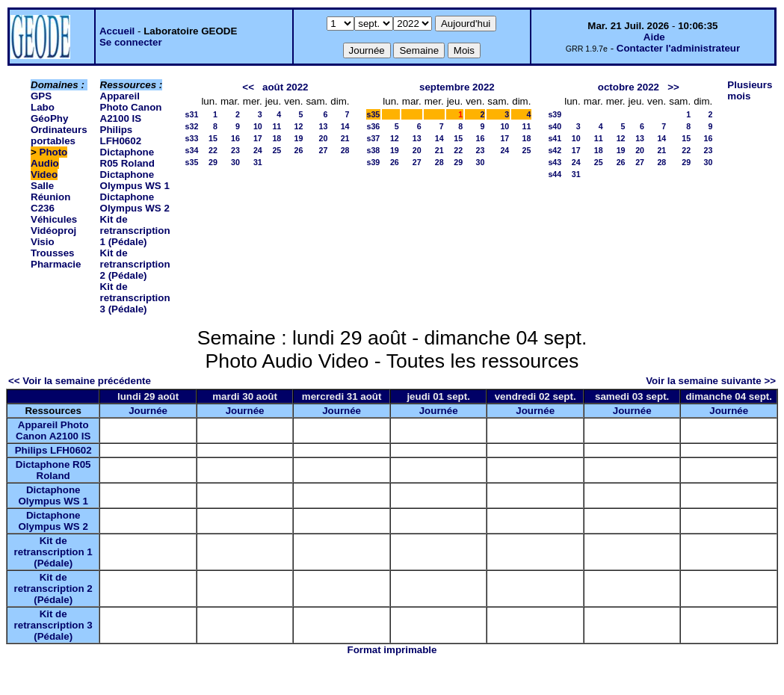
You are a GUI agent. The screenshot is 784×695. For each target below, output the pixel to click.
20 (323, 138)
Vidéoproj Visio (53, 236)
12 (299, 126)
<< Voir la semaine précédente (80, 381)
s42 (555, 150)
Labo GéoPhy (49, 113)
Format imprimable (392, 650)
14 (345, 126)
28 (345, 150)
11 (277, 126)
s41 (555, 138)
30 (235, 162)
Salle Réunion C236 (50, 197)
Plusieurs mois (750, 90)
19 (299, 138)
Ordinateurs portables (59, 135)
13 (323, 126)
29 (213, 162)
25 (277, 150)
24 (258, 150)
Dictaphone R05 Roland (127, 158)
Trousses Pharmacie (56, 259)
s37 (374, 138)
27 (323, 150)
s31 (192, 114)
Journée (148, 411)
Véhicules (54, 219)
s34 (192, 150)
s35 (192, 162)
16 (235, 138)
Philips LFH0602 (121, 135)
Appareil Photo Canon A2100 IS (131, 107)
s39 (374, 162)
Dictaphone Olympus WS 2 (135, 203)
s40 (555, 126)
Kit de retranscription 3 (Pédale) (135, 298)
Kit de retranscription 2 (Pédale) (135, 264)
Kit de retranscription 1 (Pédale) (135, 231)
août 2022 (285, 87)
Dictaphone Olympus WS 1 (135, 180)
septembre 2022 (457, 87)
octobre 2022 (629, 87)
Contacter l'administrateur (678, 48)
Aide (654, 37)
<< (248, 87)
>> (673, 87)
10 (258, 126)
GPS (41, 96)
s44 (555, 174)
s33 (192, 138)
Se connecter (131, 42)
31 (258, 162)
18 (277, 138)
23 (235, 150)
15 (213, 138)
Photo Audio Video (49, 163)
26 (299, 150)
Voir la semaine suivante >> (711, 381)
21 (345, 138)
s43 (555, 162)
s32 (192, 126)
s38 (374, 150)
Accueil (117, 31)
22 (213, 150)
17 (258, 138)
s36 (374, 126)
